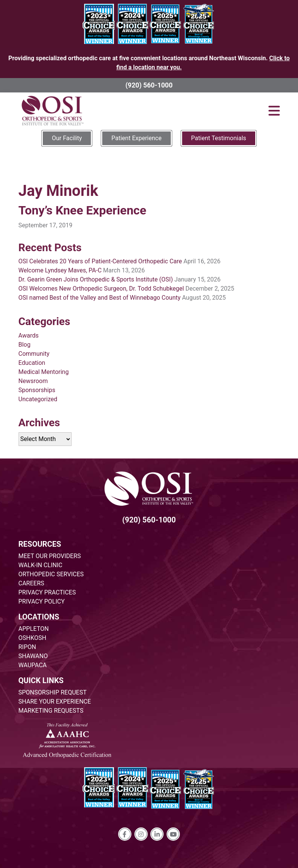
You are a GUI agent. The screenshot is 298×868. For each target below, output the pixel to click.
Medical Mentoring (44, 372)
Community (34, 354)
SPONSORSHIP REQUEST (53, 692)
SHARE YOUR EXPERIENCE (55, 701)
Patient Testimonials (219, 138)
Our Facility (67, 138)
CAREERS (31, 583)
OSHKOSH (33, 638)
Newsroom (33, 381)
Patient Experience (136, 138)
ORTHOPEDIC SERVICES (51, 574)
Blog (25, 345)
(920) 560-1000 (149, 85)
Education (32, 363)
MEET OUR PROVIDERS (50, 556)
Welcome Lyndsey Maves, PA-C (60, 270)
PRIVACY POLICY (42, 601)
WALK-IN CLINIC (41, 565)
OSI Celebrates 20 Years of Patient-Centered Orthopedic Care (100, 261)
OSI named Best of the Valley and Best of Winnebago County (100, 298)
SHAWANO (33, 656)
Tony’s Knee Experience (83, 210)
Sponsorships (37, 390)
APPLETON (34, 629)
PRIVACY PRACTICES (47, 592)
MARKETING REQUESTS (51, 711)
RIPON (27, 647)
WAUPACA (33, 665)
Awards (29, 335)
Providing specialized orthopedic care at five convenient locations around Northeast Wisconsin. (149, 63)
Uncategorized (38, 399)
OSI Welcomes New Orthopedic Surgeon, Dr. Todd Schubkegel (101, 289)
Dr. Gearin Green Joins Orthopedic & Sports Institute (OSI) (96, 279)
